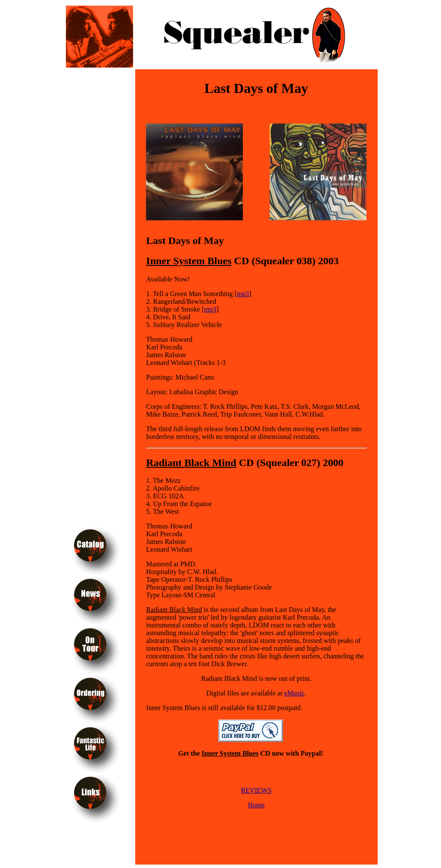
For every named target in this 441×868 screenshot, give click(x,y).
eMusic (294, 693)
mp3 (243, 294)
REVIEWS (256, 790)
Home (256, 805)
